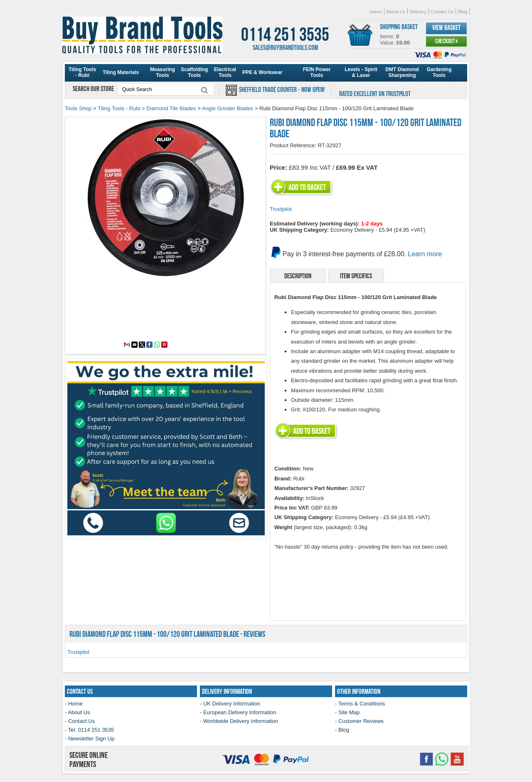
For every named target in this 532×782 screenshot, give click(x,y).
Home (376, 12)
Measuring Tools (163, 72)
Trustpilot (281, 209)
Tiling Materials (121, 72)
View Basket (446, 27)
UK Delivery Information (232, 704)
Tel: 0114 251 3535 (91, 730)
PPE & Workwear (262, 72)
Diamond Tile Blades (171, 108)
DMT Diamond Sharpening (402, 72)
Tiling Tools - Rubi (82, 72)
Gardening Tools (439, 72)
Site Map (349, 712)
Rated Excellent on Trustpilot (375, 94)
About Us (396, 12)
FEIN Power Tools (317, 72)
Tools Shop (78, 108)
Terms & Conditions (362, 704)
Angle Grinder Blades (228, 108)
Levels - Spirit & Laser (361, 72)
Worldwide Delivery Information (241, 721)
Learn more (425, 254)
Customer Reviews (361, 721)
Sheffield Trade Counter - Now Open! (281, 89)
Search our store (94, 89)
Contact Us (442, 12)
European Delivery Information (240, 712)
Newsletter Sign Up (91, 739)
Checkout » (446, 41)
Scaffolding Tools (194, 72)
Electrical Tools (225, 72)
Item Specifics (356, 276)
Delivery (418, 12)
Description (298, 276)
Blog (463, 12)
